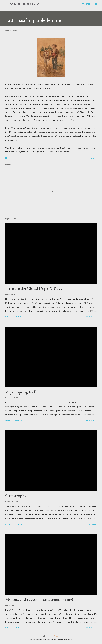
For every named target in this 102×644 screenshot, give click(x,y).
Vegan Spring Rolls (21, 392)
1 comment (16, 628)
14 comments (17, 524)
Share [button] (92, 159)
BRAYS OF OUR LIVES (22, 4)
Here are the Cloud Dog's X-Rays (34, 288)
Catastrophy (16, 496)
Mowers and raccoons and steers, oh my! (39, 599)
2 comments (16, 317)
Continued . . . (92, 317)
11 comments (17, 420)
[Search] (86, 4)
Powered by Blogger (51, 636)
